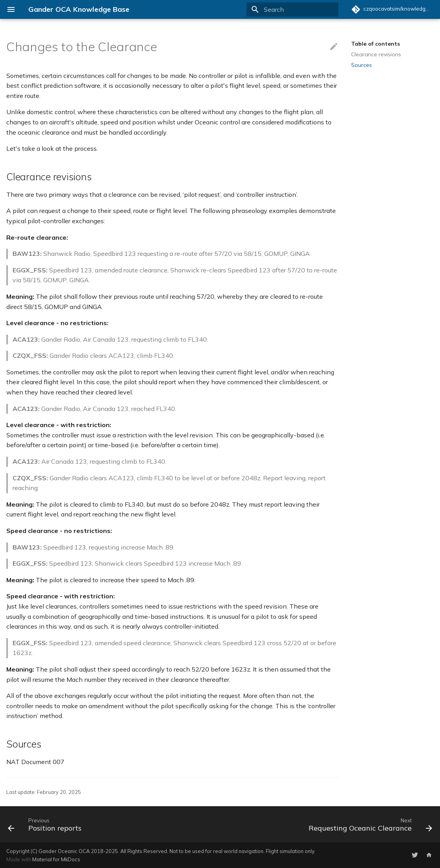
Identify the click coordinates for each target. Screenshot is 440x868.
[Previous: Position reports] (46, 824)
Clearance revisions (376, 54)
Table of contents (376, 44)
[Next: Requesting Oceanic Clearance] (369, 824)
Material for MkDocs (56, 859)
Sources (362, 65)
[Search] (293, 9)
